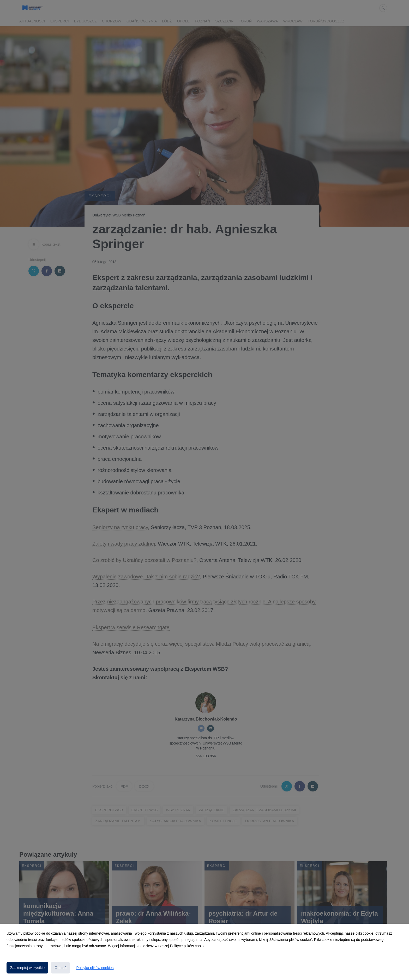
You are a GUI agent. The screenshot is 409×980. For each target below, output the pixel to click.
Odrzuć (60, 968)
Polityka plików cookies (95, 968)
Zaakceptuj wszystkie (27, 968)
